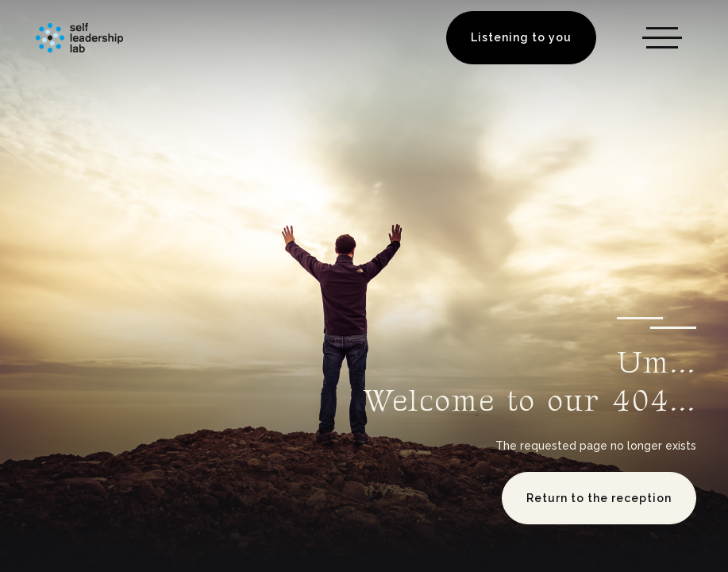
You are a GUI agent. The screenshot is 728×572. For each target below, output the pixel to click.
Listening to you (521, 37)
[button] (662, 38)
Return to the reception (599, 498)
